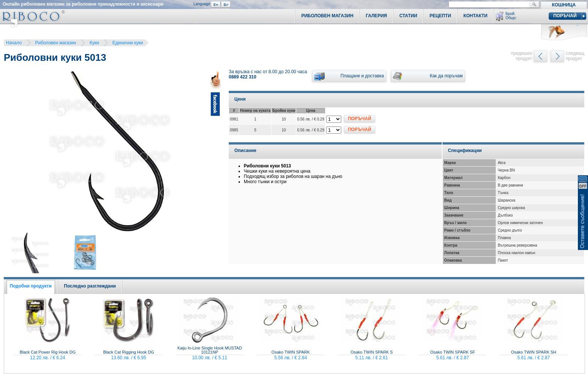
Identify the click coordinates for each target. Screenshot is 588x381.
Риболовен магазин (56, 43)
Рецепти (440, 16)
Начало (14, 43)
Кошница (564, 5)
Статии (408, 16)
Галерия (376, 16)
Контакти (475, 16)
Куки (94, 43)
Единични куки (128, 43)
